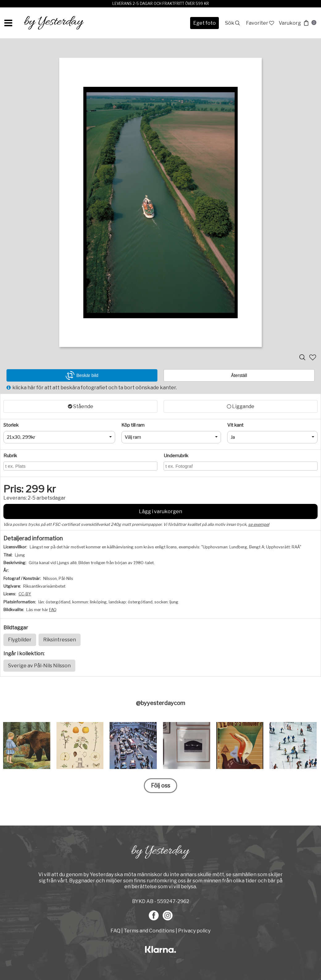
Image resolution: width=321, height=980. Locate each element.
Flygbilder (20, 640)
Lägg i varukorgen (160, 511)
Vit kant (235, 425)
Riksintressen (60, 640)
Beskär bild (82, 375)
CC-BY (25, 594)
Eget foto (204, 23)
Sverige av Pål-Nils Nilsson (39, 666)
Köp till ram (133, 425)
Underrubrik (176, 456)
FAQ (53, 610)
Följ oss (160, 786)
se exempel (259, 524)
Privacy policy (194, 931)
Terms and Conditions (149, 931)
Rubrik (10, 456)
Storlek (11, 425)
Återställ (239, 375)
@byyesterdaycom (160, 703)
